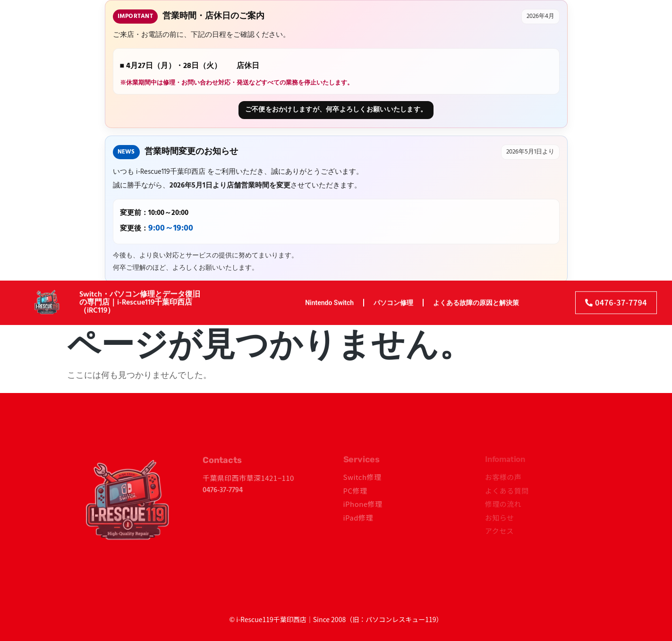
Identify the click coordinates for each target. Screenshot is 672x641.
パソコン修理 (393, 298)
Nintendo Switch (329, 298)
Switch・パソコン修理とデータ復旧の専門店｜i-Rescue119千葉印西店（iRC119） (140, 298)
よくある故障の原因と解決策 (476, 298)
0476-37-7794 (223, 490)
